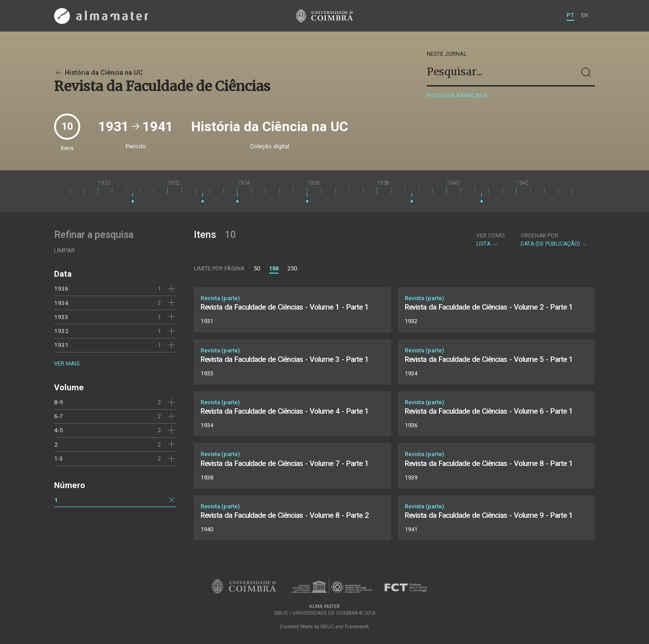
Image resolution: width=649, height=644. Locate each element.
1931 (61, 345)
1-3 (59, 458)
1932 (61, 331)
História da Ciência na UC (98, 73)
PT (570, 15)
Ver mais (67, 363)
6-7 (59, 416)
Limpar (64, 250)
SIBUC (327, 627)
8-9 (59, 402)
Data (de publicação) (554, 240)
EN (585, 15)
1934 (61, 303)
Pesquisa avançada (457, 95)
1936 (61, 288)
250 (292, 268)
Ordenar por (539, 236)
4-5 (59, 430)
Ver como (491, 236)
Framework (357, 627)
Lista (491, 240)
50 (257, 268)
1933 (61, 317)
